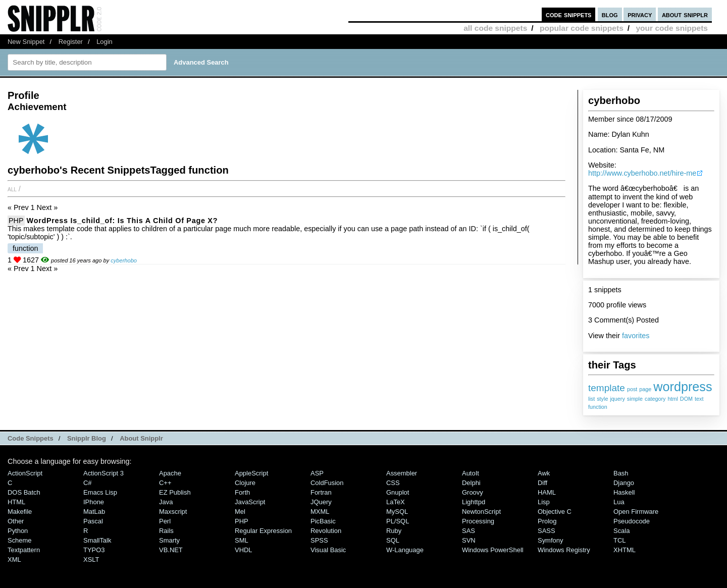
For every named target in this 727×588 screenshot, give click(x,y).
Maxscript (173, 512)
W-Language (405, 550)
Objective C (555, 512)
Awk (544, 473)
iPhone (94, 502)
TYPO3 (94, 550)
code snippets (569, 14)
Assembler (402, 473)
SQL (393, 540)
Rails (166, 531)
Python (18, 531)
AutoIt (471, 473)
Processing (478, 521)
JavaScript (250, 502)
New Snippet (26, 42)
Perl (165, 521)
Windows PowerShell (493, 550)
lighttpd (474, 502)
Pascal (93, 521)
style (602, 399)
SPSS (319, 540)
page (645, 389)
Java (166, 502)
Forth (242, 492)
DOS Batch (24, 492)
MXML (320, 512)
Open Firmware (636, 512)
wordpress (683, 387)
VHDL (244, 550)
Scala (621, 531)
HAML (547, 492)
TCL (619, 540)
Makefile (20, 512)
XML (14, 559)
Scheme (20, 540)
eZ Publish (175, 492)
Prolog (547, 521)
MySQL (397, 512)
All (12, 189)
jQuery (321, 502)
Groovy (473, 492)
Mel (240, 512)
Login (105, 42)
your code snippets (672, 28)
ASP (317, 473)
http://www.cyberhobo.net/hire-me (642, 173)
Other (16, 521)
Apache (170, 473)
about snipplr (685, 14)
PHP (16, 221)
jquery (617, 399)
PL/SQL (398, 521)
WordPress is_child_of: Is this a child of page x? (122, 221)
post (632, 389)
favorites (636, 336)
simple (635, 399)
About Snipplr (141, 438)
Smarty (169, 540)
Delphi (471, 483)
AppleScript (251, 473)
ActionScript (25, 473)
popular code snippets (582, 28)
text (699, 399)
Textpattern (24, 550)
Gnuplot (398, 492)
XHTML (625, 550)
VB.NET (171, 550)
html (672, 399)
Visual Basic (328, 550)
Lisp (544, 502)
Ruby (394, 531)
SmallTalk (97, 540)
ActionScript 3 (103, 473)
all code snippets (495, 28)
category (655, 399)
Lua (619, 502)
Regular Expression (263, 531)
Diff (542, 483)
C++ (165, 483)
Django (624, 483)
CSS (393, 483)
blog (610, 14)
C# (88, 483)
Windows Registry (564, 550)
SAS (469, 531)
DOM (686, 399)
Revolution (326, 531)
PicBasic (323, 521)
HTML (16, 502)
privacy (640, 14)
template (607, 388)
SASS (547, 531)
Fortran (321, 492)
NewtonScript (481, 512)
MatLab (94, 512)
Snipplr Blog (87, 438)
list (591, 399)
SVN (469, 540)
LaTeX (396, 502)
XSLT (91, 559)
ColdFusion (327, 483)
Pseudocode (632, 521)
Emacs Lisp (100, 492)
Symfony (550, 540)
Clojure (245, 483)
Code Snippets (31, 438)
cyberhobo (124, 260)
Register (71, 42)
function (598, 407)
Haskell (624, 492)
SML (242, 540)
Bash (621, 473)
